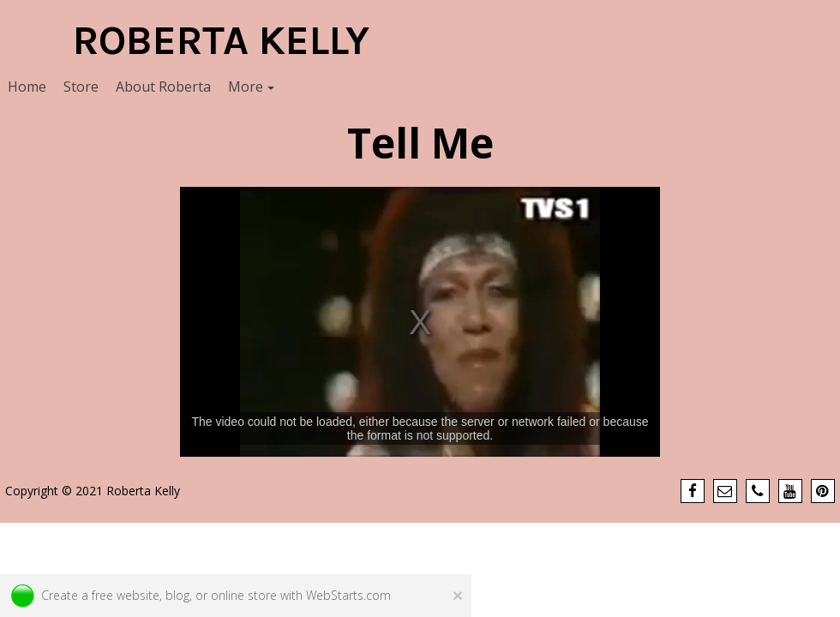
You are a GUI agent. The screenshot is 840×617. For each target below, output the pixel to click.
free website (126, 595)
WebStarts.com (348, 595)
